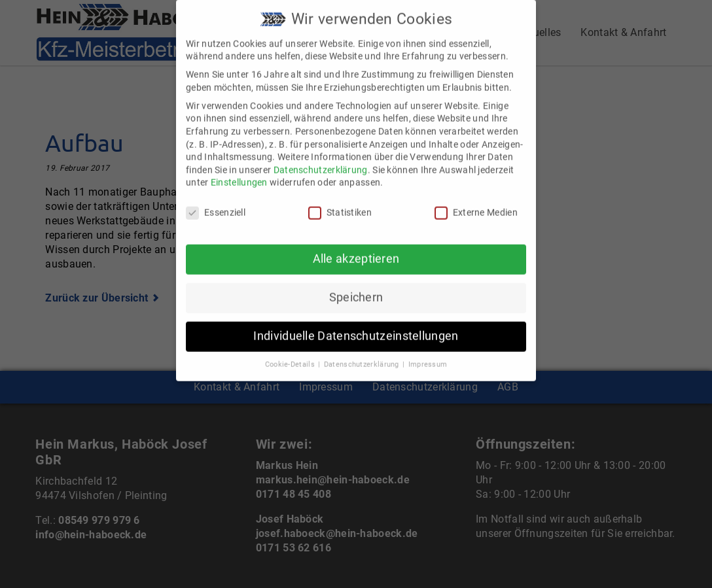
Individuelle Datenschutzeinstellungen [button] (356, 325)
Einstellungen (239, 171)
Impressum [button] (428, 354)
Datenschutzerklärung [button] (363, 354)
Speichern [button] (356, 286)
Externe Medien (476, 202)
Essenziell (216, 202)
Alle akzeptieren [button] (356, 248)
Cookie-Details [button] (291, 354)
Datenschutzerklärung (321, 159)
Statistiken (340, 202)
